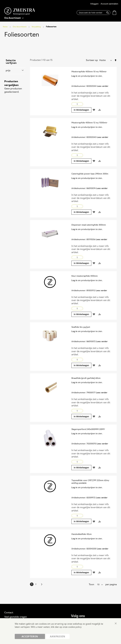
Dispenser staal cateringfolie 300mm (89, 225)
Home (5, 27)
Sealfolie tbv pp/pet (81, 327)
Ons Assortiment (20, 27)
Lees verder (103, 86)
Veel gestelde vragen (16, 617)
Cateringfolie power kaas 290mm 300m (90, 174)
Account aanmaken (109, 4)
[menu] (14, 18)
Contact (9, 613)
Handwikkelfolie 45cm (82, 534)
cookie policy (75, 627)
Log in (74, 76)
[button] (94, 110)
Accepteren (30, 636)
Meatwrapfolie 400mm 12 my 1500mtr (89, 123)
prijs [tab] (8, 71)
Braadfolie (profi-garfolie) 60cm (86, 378)
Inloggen (94, 4)
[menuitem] (14, 18)
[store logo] (20, 11)
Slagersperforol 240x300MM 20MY (88, 429)
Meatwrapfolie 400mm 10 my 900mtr (89, 72)
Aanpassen (58, 636)
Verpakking (36, 27)
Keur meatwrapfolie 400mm (85, 276)
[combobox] (93, 13)
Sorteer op (92, 60)
